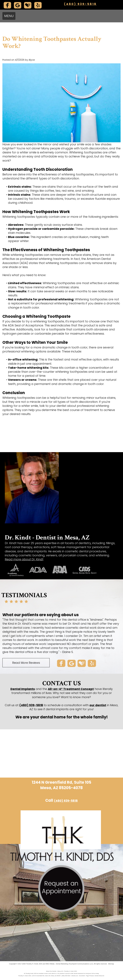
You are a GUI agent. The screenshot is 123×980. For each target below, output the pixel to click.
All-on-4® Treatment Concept (71, 689)
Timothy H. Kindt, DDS (34, 964)
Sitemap (111, 964)
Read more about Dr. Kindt (24, 559)
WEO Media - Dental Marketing (57, 964)
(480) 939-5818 (80, 4)
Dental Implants (23, 689)
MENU (9, 16)
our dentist (98, 705)
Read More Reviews (26, 663)
